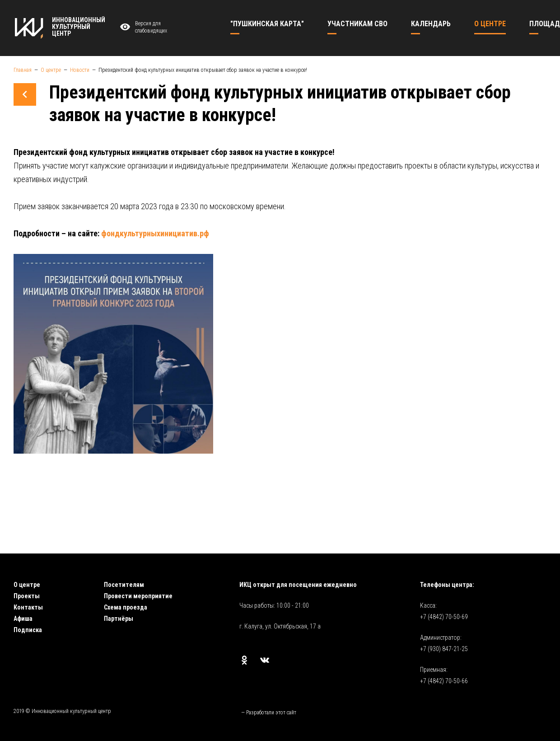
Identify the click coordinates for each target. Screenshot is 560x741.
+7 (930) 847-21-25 (444, 649)
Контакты (28, 607)
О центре (27, 585)
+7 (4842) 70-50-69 (444, 617)
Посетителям (124, 585)
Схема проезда (126, 607)
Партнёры (119, 619)
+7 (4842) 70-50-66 (444, 681)
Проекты (27, 596)
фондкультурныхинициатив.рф (155, 233)
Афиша (23, 619)
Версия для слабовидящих (142, 27)
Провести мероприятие (138, 596)
